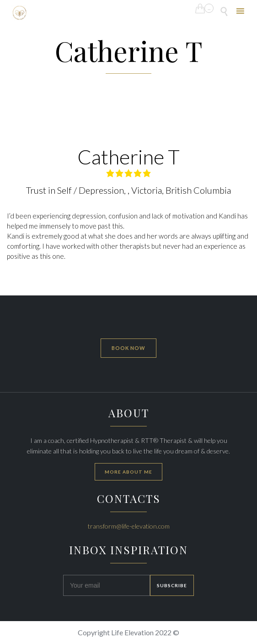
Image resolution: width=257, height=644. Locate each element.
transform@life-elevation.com (129, 526)
